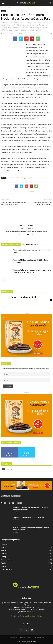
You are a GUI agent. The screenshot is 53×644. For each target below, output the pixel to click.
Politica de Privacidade (25, 638)
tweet (32, 192)
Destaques (5, 544)
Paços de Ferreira (7, 560)
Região (3, 563)
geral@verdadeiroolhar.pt (33, 616)
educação (23, 178)
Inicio (3, 8)
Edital (8, 470)
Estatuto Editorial (39, 638)
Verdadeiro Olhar (9, 34)
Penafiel (4, 550)
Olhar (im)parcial (7, 569)
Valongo (4, 557)
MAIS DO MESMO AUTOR (30, 244)
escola (30, 178)
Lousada (4, 554)
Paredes (3, 11)
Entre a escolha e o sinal (23, 297)
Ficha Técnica (13, 638)
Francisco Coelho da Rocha (19, 300)
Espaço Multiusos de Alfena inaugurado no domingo (42, 203)
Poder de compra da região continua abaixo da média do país (14, 203)
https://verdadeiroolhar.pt (26, 228)
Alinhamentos (7, 291)
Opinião (4, 566)
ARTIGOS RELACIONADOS (11, 244)
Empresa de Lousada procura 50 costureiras (28, 518)
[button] (50, 3)
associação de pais (13, 178)
